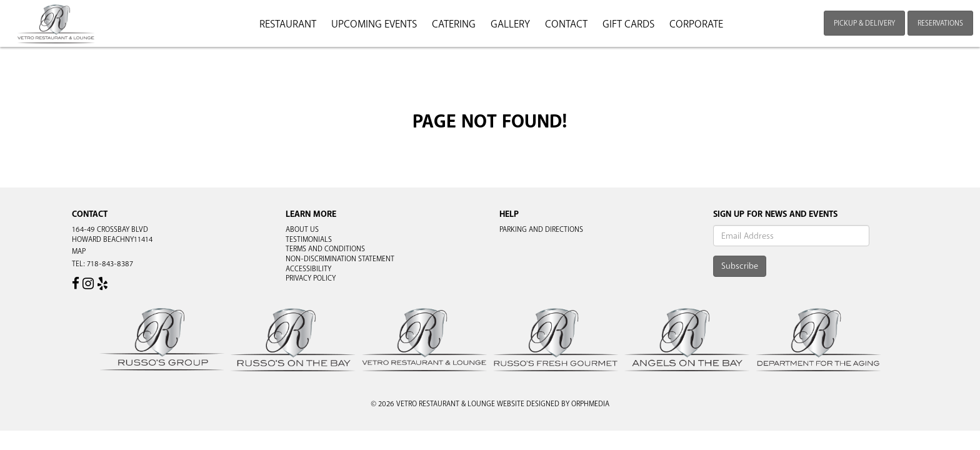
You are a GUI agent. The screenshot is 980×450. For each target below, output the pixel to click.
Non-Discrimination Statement (340, 259)
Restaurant (288, 24)
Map (79, 251)
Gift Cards (628, 24)
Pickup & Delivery (864, 23)
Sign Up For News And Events (775, 214)
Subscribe (740, 266)
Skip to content (46, 57)
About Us (302, 229)
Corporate (696, 24)
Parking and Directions (541, 229)
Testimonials (309, 239)
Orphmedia (590, 404)
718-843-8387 (110, 264)
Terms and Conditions (325, 249)
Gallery (510, 24)
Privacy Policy (311, 278)
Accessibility (308, 269)
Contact (566, 24)
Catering (454, 24)
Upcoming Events (374, 24)
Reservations (940, 23)
